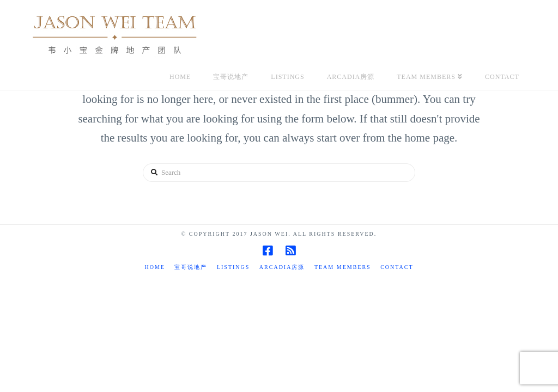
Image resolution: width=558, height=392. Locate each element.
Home (154, 267)
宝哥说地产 (191, 267)
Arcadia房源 (282, 267)
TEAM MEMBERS (343, 267)
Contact (397, 267)
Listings (233, 267)
